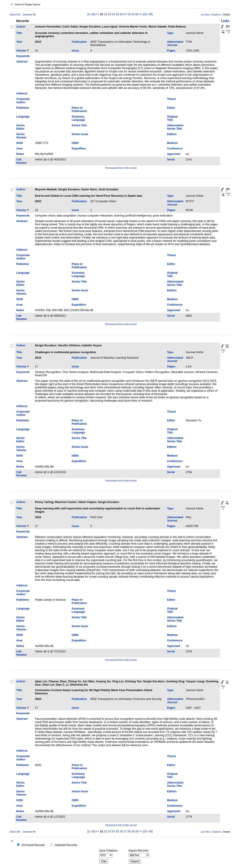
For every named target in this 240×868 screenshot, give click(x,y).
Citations (216, 15)
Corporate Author (23, 101)
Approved (174, 154)
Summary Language (78, 118)
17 (125, 14)
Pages (171, 50)
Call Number (22, 161)
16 (121, 14)
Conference (175, 148)
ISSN (20, 143)
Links (225, 21)
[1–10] (92, 14)
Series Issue (80, 134)
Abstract (22, 61)
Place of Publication (79, 109)
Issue (75, 50)
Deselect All (29, 15)
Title (19, 33)
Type (170, 33)
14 (113, 14)
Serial (171, 159)
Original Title (172, 118)
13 (109, 14)
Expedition (79, 148)
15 (117, 14)
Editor (171, 108)
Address (22, 93)
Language (23, 117)
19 (133, 14)
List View (205, 15)
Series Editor (20, 127)
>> (141, 14)
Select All (15, 15)
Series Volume (21, 136)
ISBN (75, 143)
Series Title (79, 125)
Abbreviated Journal (175, 43)
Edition (172, 134)
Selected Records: (66, 845)
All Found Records (33, 845)
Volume (21, 50)
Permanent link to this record (121, 168)
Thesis (172, 99)
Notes (20, 154)
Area (19, 148)
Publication (79, 42)
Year (19, 42)
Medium (172, 143)
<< (98, 14)
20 (137, 14)
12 (105, 14)
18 (129, 14)
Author (21, 27)
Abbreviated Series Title (175, 127)
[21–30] (148, 14)
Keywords (23, 56)
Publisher (23, 108)
